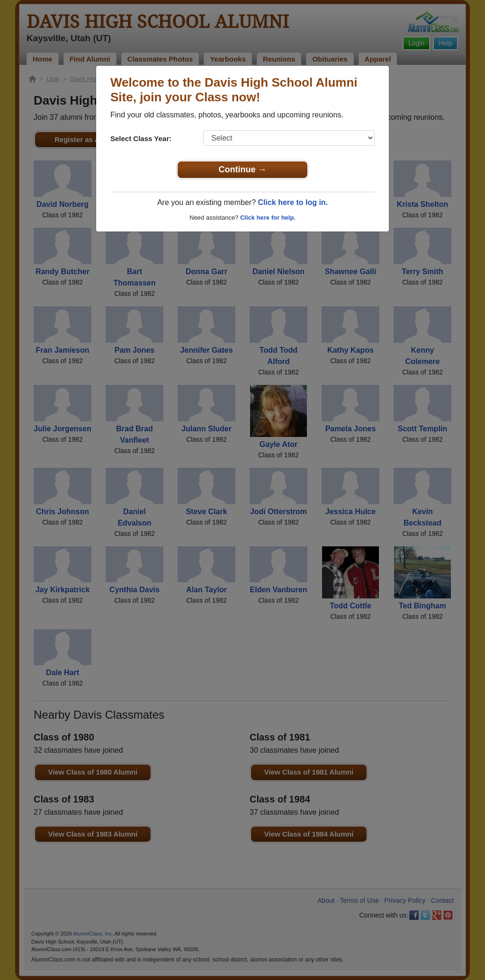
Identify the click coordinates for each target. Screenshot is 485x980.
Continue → (243, 169)
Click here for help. (268, 218)
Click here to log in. (293, 202)
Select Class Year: (141, 138)
